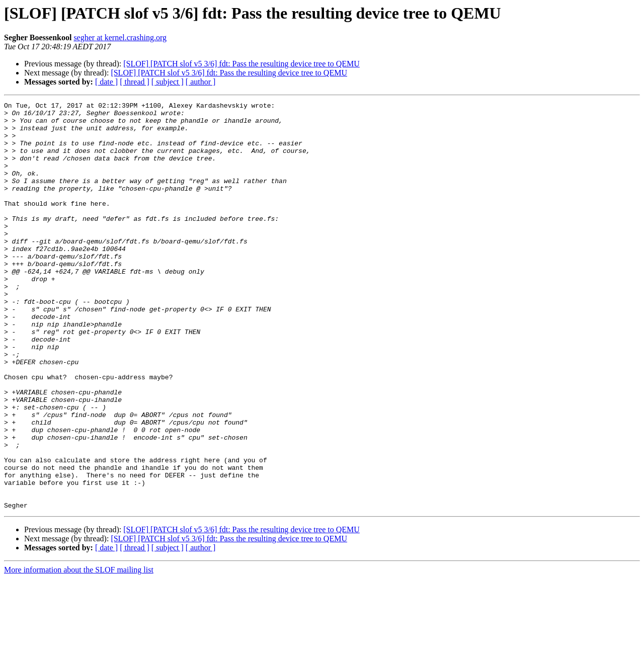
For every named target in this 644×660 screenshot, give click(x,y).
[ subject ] (168, 82)
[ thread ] (135, 82)
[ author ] (201, 82)
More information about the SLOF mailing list (79, 651)
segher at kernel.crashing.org (120, 37)
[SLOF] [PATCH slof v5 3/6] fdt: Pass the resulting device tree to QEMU (242, 64)
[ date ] (106, 82)
